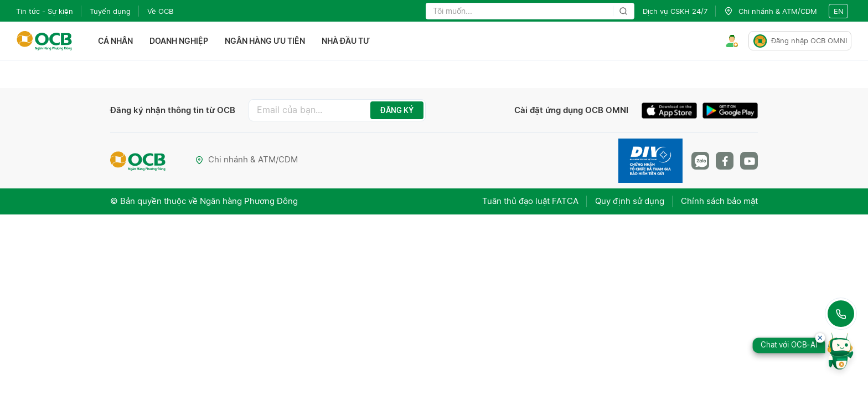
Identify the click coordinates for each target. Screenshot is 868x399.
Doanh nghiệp (179, 41)
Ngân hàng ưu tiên (265, 41)
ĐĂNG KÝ (397, 110)
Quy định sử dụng (630, 201)
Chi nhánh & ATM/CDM (246, 159)
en (839, 11)
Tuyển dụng (110, 11)
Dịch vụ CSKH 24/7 (675, 11)
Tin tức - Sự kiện (45, 11)
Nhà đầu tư (346, 41)
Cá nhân (115, 41)
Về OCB (160, 11)
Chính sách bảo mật (719, 201)
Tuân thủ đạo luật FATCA (530, 201)
